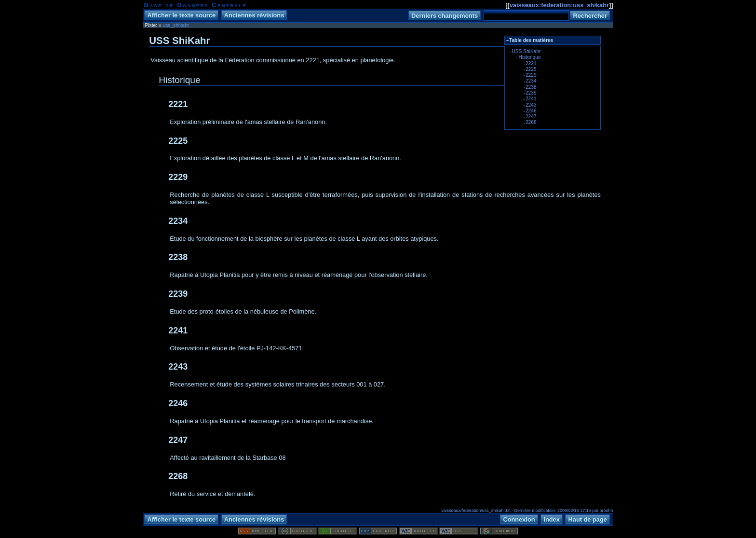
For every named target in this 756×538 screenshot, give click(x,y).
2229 (531, 75)
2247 (531, 117)
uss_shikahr (176, 25)
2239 (531, 93)
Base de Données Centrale (196, 5)
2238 (531, 87)
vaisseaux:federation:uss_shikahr (559, 5)
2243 (531, 105)
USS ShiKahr (526, 51)
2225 (531, 69)
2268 (531, 122)
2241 (531, 99)
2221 (531, 63)
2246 (531, 111)
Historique (530, 57)
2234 (531, 81)
